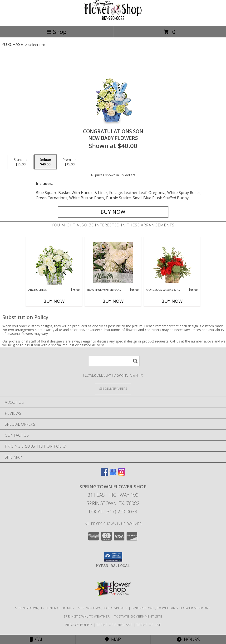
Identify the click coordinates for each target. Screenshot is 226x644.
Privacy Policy (79, 625)
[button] (113, 557)
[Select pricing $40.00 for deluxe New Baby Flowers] (45, 162)
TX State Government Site (138, 616)
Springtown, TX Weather (87, 616)
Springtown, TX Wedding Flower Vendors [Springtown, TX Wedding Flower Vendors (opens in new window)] (171, 608)
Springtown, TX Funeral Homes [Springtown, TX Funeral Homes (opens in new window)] (45, 608)
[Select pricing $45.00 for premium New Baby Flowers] (70, 162)
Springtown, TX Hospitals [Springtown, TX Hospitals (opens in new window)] (103, 608)
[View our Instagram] (122, 474)
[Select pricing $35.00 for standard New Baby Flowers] (21, 162)
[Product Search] (114, 361)
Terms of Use (149, 625)
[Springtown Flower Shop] (113, 19)
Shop (56, 32)
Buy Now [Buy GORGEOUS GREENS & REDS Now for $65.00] (172, 301)
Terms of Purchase (114, 625)
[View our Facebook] (104, 474)
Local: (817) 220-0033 (113, 512)
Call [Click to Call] (38, 639)
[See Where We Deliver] (113, 388)
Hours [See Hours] (188, 639)
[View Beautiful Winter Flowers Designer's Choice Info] (113, 262)
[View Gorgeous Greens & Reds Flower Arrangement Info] (172, 262)
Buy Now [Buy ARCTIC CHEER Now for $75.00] (54, 301)
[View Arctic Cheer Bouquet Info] (54, 263)
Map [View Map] (113, 639)
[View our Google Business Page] (113, 474)
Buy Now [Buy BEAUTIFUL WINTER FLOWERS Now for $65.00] (113, 301)
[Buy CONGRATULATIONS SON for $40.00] (113, 212)
